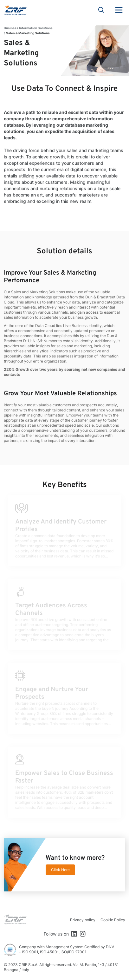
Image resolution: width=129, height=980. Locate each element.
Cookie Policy (113, 920)
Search (101, 10)
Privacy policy (83, 920)
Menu (119, 10)
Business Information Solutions (28, 28)
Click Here (60, 870)
